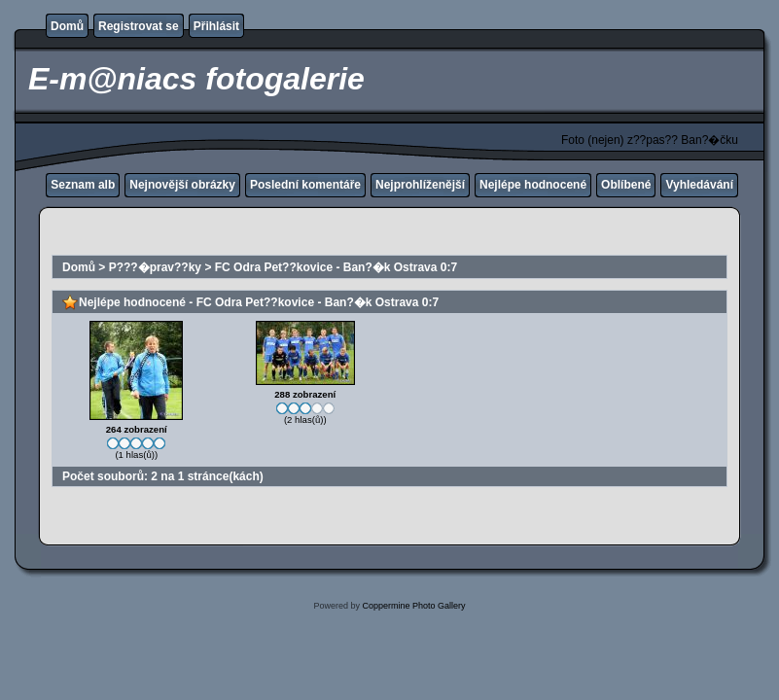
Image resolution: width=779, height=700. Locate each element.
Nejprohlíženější (420, 185)
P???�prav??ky (155, 267)
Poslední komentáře (305, 185)
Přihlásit (216, 26)
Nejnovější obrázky (182, 185)
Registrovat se (139, 26)
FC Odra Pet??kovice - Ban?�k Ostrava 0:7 (336, 267)
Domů (67, 26)
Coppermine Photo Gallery (413, 606)
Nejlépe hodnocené (533, 185)
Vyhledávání (699, 185)
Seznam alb (83, 185)
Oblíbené (626, 185)
